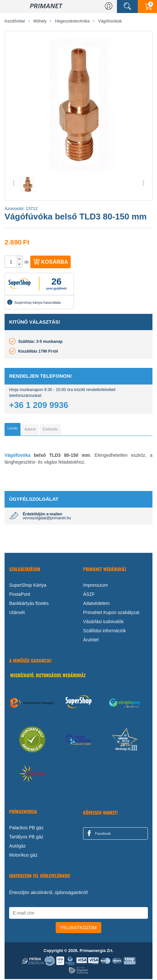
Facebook (98, 834)
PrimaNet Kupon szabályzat (111, 613)
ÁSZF (89, 595)
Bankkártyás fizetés (29, 604)
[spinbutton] (11, 262)
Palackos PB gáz (26, 829)
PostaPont (20, 595)
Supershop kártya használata (34, 302)
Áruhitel (91, 641)
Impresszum (95, 586)
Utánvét (17, 613)
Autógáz (17, 847)
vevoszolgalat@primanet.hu (47, 519)
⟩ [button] (143, 183)
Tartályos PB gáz (26, 838)
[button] (20, 259)
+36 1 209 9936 (39, 405)
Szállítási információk (105, 632)
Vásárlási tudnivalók (103, 623)
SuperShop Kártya (28, 586)
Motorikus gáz (23, 856)
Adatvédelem (96, 604)
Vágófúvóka (17, 456)
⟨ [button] (14, 183)
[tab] (13, 430)
